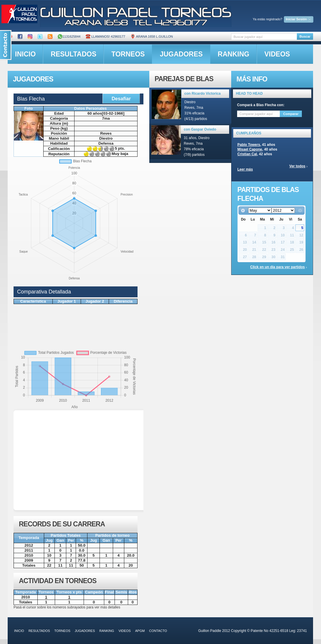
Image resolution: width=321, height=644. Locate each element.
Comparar (291, 114)
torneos (128, 54)
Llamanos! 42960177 (105, 36)
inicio (25, 54)
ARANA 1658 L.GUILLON (152, 36)
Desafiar (121, 99)
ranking (233, 54)
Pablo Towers (249, 145)
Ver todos (297, 166)
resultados (73, 54)
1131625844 (69, 36)
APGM (140, 631)
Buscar (305, 36)
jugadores (181, 54)
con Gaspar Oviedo (200, 129)
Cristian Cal (247, 154)
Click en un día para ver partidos (278, 267)
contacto (158, 631)
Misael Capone (250, 149)
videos (277, 54)
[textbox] (264, 37)
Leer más (245, 169)
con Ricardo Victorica (202, 94)
